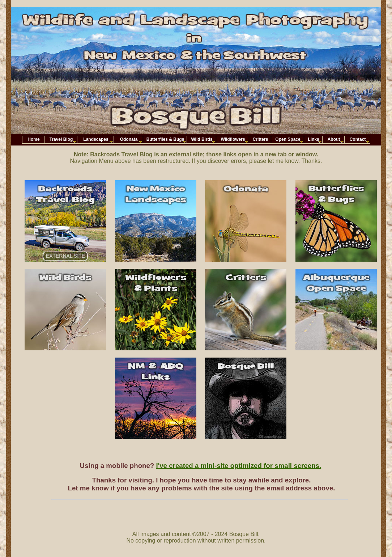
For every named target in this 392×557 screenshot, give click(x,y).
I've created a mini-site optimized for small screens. (239, 466)
